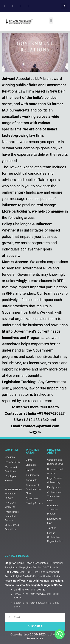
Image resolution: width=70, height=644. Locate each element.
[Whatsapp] (60, 634)
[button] (64, 6)
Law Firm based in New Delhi (42, 91)
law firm (36, 135)
